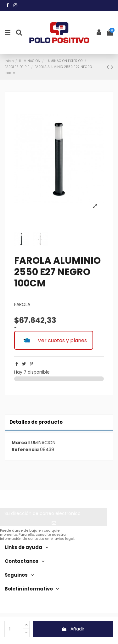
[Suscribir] (54, 523)
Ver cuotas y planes (54, 340)
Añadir (73, 629)
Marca (19, 443)
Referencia (25, 450)
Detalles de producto (36, 422)
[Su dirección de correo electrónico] (54, 514)
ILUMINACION (42, 443)
